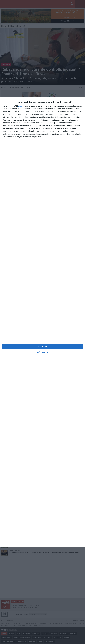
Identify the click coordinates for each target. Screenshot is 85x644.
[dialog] (42, 322)
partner (21, 106)
